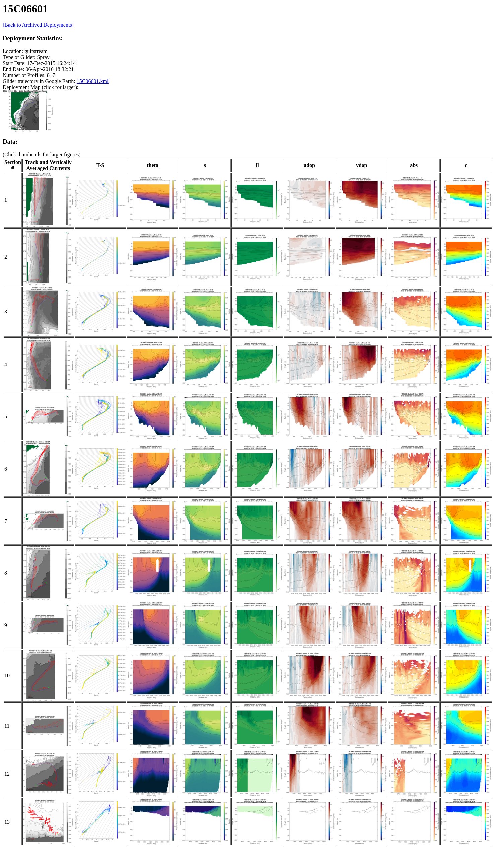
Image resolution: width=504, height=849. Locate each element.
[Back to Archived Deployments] (38, 25)
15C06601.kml (93, 81)
